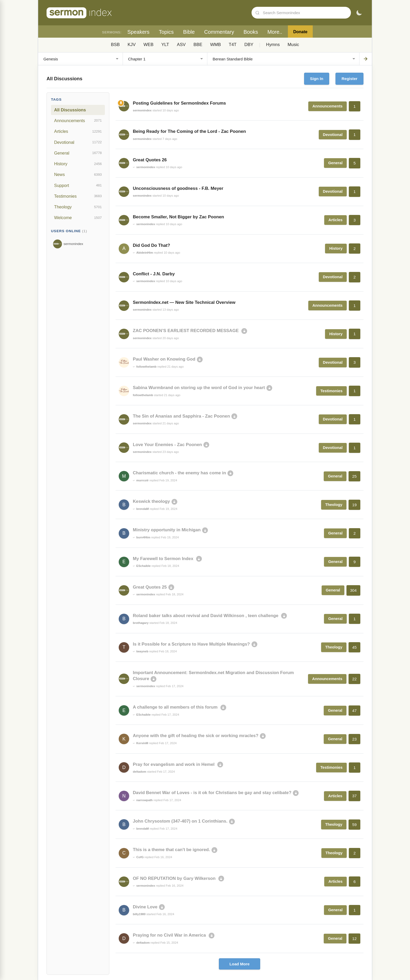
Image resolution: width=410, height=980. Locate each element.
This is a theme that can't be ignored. (171, 850)
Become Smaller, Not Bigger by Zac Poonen (178, 217)
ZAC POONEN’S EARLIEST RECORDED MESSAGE (186, 331)
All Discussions (70, 110)
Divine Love (145, 907)
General (78, 153)
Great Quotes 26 (150, 160)
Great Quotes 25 (150, 587)
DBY (249, 45)
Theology (78, 207)
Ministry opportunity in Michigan (167, 530)
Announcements (78, 121)
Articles (78, 132)
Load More (240, 964)
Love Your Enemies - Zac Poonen (167, 445)
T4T (233, 45)
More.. (275, 32)
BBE (198, 45)
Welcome (78, 218)
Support (78, 185)
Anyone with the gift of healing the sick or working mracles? (196, 736)
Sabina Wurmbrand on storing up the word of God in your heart (199, 388)
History (78, 164)
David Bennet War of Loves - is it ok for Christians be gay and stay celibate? (212, 793)
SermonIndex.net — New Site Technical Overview (184, 302)
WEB (149, 45)
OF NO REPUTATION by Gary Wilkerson (175, 878)
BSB (115, 45)
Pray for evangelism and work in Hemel (174, 764)
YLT (165, 45)
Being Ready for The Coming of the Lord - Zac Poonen (189, 131)
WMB (216, 45)
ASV (181, 45)
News (78, 175)
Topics (166, 32)
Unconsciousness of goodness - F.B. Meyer (178, 188)
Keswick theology (151, 501)
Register (349, 79)
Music (293, 45)
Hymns (273, 45)
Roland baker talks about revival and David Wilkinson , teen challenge (206, 616)
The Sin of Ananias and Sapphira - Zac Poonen (181, 416)
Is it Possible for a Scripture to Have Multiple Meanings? (191, 644)
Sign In (317, 79)
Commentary (219, 32)
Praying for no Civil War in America (170, 935)
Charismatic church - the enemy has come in (179, 473)
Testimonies (78, 196)
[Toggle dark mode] (359, 13)
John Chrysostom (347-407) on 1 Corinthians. (180, 821)
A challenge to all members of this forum (176, 707)
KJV (132, 45)
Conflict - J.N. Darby (154, 274)
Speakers (138, 32)
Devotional (78, 142)
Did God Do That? (152, 245)
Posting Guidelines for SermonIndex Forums (179, 103)
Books (251, 32)
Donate (300, 32)
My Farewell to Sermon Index (164, 559)
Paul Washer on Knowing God (164, 359)
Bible (189, 32)
